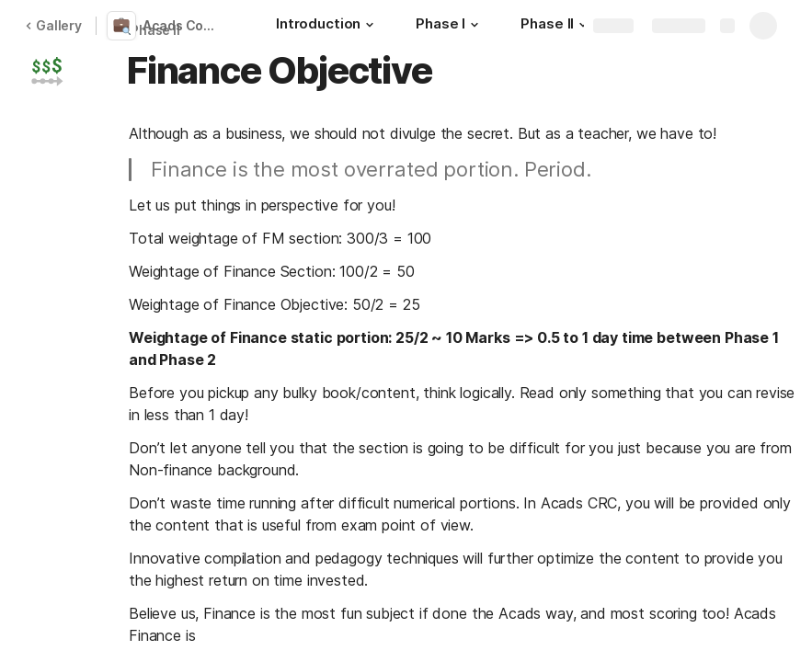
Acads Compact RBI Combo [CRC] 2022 (187, 25)
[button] (370, 25)
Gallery (53, 25)
